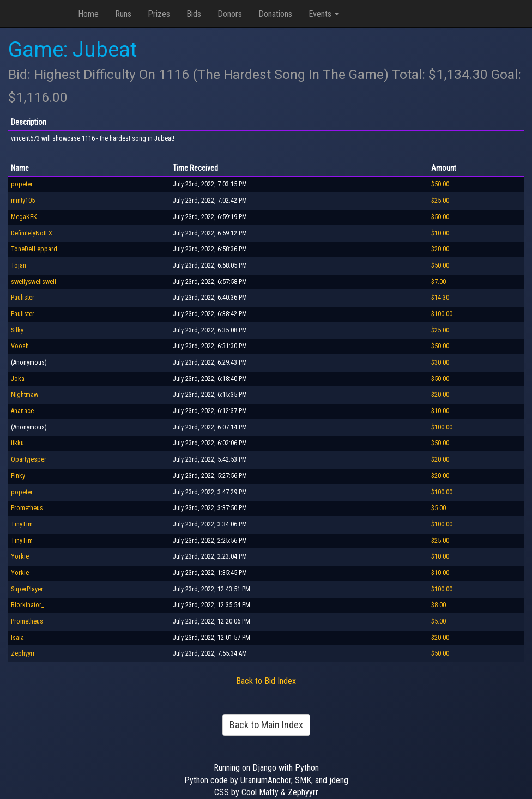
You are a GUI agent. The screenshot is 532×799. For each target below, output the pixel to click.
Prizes (159, 14)
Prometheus (27, 508)
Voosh (20, 346)
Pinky (18, 476)
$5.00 (439, 508)
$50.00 (440, 184)
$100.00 (442, 314)
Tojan (19, 265)
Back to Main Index (266, 725)
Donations (275, 14)
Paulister (23, 298)
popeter (22, 184)
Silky (17, 330)
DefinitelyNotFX (32, 233)
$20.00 (440, 249)
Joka (18, 379)
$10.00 (440, 233)
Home (88, 14)
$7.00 (439, 282)
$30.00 (440, 362)
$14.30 (440, 298)
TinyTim (22, 524)
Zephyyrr (23, 653)
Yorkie (20, 556)
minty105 (23, 201)
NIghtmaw (25, 395)
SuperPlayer (27, 589)
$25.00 (440, 201)
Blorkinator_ (28, 605)
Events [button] (324, 14)
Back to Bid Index (266, 681)
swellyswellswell (34, 282)
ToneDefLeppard (34, 249)
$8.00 (439, 605)
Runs (123, 14)
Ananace (22, 411)
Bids (194, 14)
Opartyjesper (29, 459)
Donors (230, 14)
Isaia (17, 638)
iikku (17, 443)
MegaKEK (24, 217)
